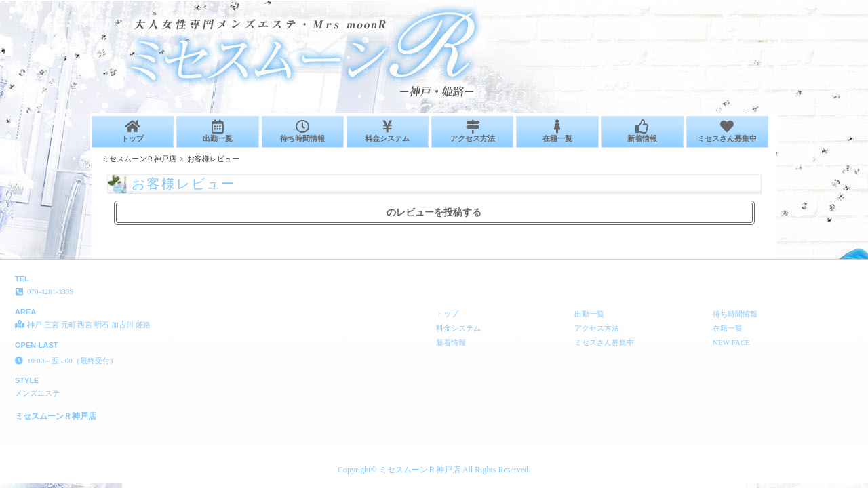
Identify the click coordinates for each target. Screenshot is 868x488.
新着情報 (643, 131)
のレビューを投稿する (434, 212)
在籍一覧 (557, 131)
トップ (133, 131)
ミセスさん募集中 (727, 131)
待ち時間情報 (303, 131)
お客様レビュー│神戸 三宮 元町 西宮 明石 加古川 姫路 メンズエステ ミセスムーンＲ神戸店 (702, 5)
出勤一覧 (217, 131)
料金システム (388, 131)
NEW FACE (731, 342)
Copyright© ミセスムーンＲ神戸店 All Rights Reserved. (434, 470)
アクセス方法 (472, 131)
